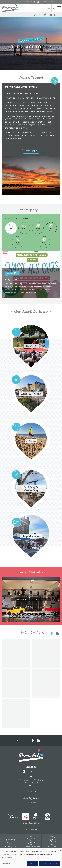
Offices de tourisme (38, 817)
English (50, 2)
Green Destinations (31, 823)
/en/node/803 (31, 600)
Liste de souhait (54, 8)
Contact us (31, 791)
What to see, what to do (10, 842)
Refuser (33, 864)
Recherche (49, 8)
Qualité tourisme (26, 817)
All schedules (31, 802)
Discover (52, 842)
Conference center (31, 842)
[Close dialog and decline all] (60, 850)
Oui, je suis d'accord (49, 864)
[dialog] (31, 858)
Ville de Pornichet (14, 817)
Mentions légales (31, 829)
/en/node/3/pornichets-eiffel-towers (31, 44)
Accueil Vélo (50, 817)
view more (31, 151)
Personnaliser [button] (7, 864)
